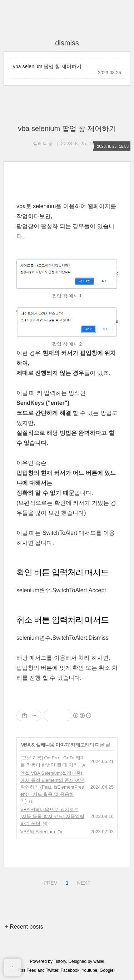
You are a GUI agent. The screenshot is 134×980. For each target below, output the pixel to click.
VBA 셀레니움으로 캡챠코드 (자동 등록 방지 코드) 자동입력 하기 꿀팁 (52, 816)
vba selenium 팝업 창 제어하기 (47, 66)
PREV (49, 882)
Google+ (108, 970)
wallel (99, 961)
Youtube (90, 970)
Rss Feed (27, 970)
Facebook (70, 970)
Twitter (52, 970)
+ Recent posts (24, 927)
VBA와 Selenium (38, 832)
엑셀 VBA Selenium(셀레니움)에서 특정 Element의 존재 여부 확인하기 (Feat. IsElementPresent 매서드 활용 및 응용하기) (52, 787)
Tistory (60, 961)
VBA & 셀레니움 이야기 (45, 745)
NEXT (83, 882)
